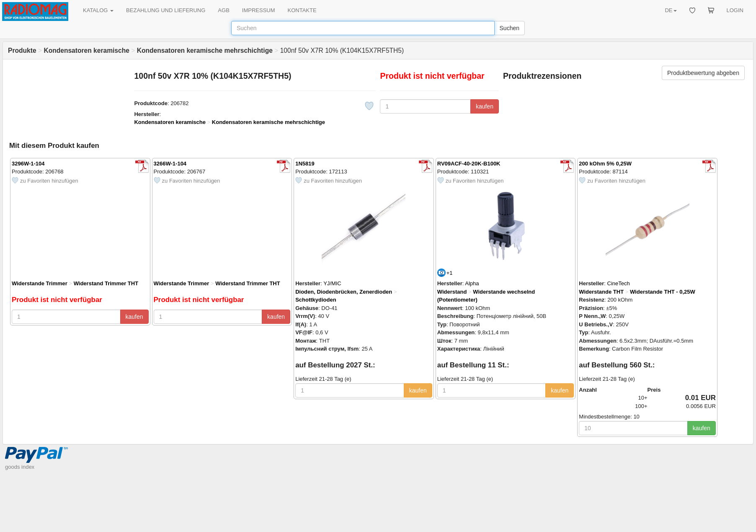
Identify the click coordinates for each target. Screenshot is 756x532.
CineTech (619, 283)
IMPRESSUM (259, 10)
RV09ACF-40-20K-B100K (469, 164)
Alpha (472, 283)
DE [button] (671, 10)
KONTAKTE (302, 10)
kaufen (485, 106)
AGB (223, 10)
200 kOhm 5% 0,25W (605, 164)
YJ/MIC (332, 283)
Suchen (510, 28)
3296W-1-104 (28, 164)
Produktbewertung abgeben (703, 73)
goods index (20, 467)
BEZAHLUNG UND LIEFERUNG (166, 10)
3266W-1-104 (170, 164)
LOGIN (735, 10)
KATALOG (98, 10)
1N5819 (305, 164)
